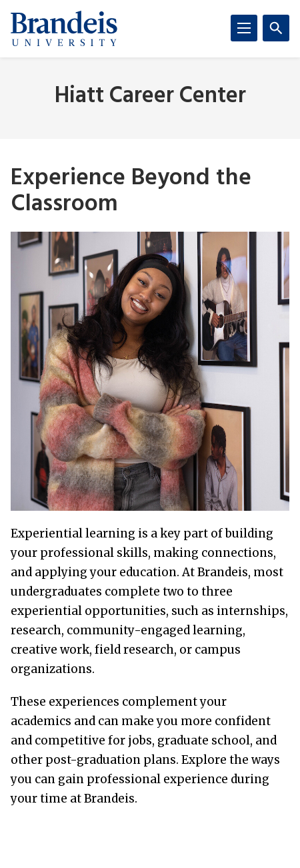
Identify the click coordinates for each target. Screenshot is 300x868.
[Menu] (244, 28)
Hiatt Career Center (150, 96)
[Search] (276, 28)
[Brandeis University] (64, 29)
